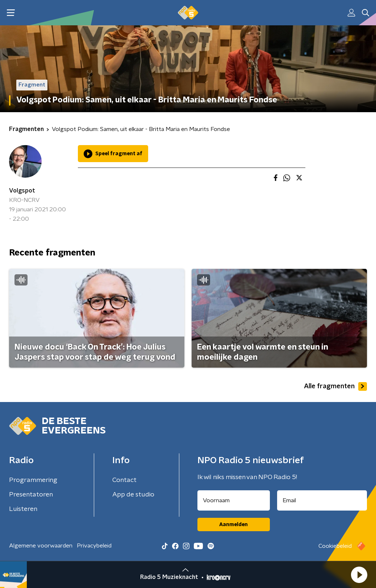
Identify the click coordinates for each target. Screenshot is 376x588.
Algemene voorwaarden (41, 546)
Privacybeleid (94, 546)
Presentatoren (31, 495)
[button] (359, 575)
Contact (124, 480)
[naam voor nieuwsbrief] (234, 500)
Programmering (33, 480)
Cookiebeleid (335, 546)
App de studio (133, 495)
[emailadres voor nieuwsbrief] (322, 500)
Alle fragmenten (335, 386)
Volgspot (22, 191)
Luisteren (23, 509)
